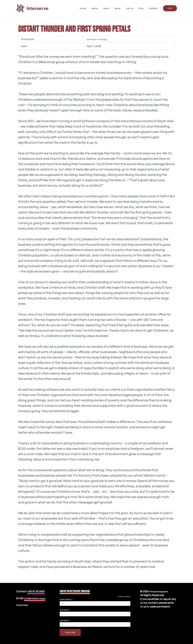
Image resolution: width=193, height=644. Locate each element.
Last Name (65, 620)
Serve (121, 8)
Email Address (66, 599)
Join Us (132, 8)
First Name (65, 610)
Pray (143, 8)
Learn (111, 8)
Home (90, 8)
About (101, 8)
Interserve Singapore (162, 591)
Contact (154, 8)
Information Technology (91, 39)
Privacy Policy (24, 609)
